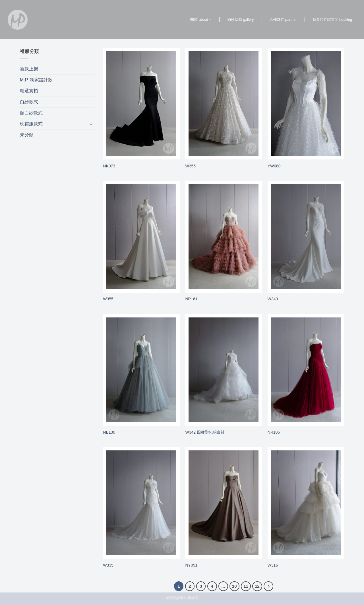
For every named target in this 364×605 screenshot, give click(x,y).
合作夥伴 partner (283, 20)
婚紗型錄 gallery (240, 20)
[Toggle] (91, 124)
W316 (273, 565)
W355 (108, 299)
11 (246, 586)
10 (234, 586)
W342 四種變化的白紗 (205, 432)
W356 (190, 166)
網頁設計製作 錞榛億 (182, 598)
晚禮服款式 (31, 124)
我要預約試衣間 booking (332, 20)
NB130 (109, 432)
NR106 (274, 432)
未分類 (27, 135)
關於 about (201, 20)
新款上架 (29, 69)
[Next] (268, 586)
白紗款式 (29, 102)
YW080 (274, 166)
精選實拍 (29, 91)
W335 (108, 565)
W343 (273, 299)
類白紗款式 (31, 113)
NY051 (191, 565)
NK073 (109, 166)
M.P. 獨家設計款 (36, 80)
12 (257, 586)
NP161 (191, 299)
